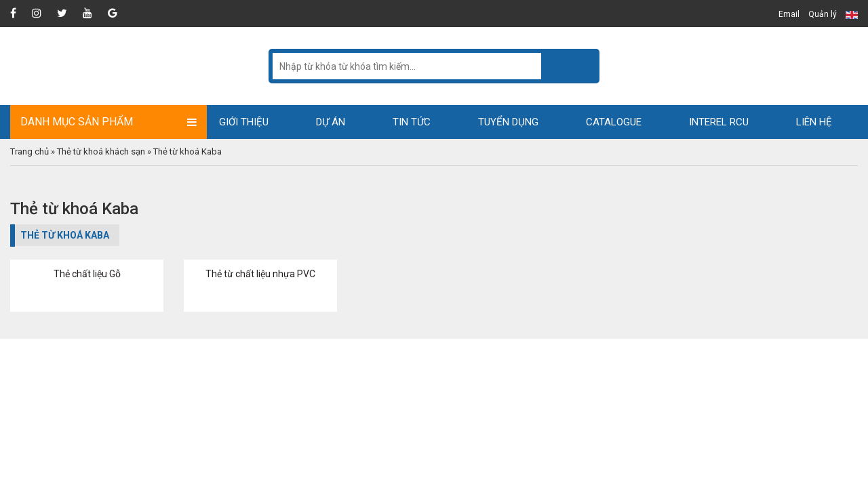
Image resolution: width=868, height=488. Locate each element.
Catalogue (614, 122)
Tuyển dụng (508, 122)
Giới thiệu (244, 122)
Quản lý (823, 14)
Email (789, 14)
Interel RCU (719, 122)
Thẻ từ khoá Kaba (188, 151)
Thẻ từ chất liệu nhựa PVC (260, 274)
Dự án (331, 122)
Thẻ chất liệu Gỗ (87, 274)
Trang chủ (29, 151)
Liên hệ (814, 122)
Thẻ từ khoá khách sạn (101, 151)
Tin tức (412, 122)
